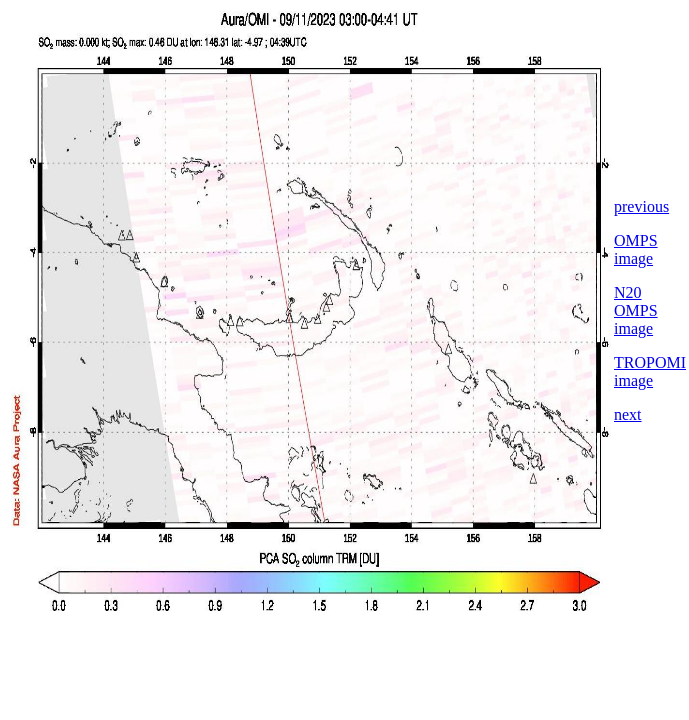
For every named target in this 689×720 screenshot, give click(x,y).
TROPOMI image (650, 371)
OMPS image (636, 249)
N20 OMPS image (636, 310)
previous (641, 206)
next (628, 414)
